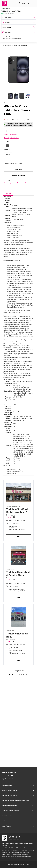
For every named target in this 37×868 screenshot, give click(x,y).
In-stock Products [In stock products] (19, 27)
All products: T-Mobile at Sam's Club (16, 45)
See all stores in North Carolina (18, 675)
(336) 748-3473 (14, 648)
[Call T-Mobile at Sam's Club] (19, 17)
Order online (18, 169)
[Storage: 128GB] (8, 155)
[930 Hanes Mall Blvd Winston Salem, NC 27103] (19, 22)
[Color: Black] (7, 146)
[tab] (8, 193)
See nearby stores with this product (15, 183)
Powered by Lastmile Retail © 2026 (18, 865)
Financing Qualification (11, 138)
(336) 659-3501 (14, 586)
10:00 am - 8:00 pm (17, 520)
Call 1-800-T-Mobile (18, 175)
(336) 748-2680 (14, 523)
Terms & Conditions (10, 134)
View (18, 536)
